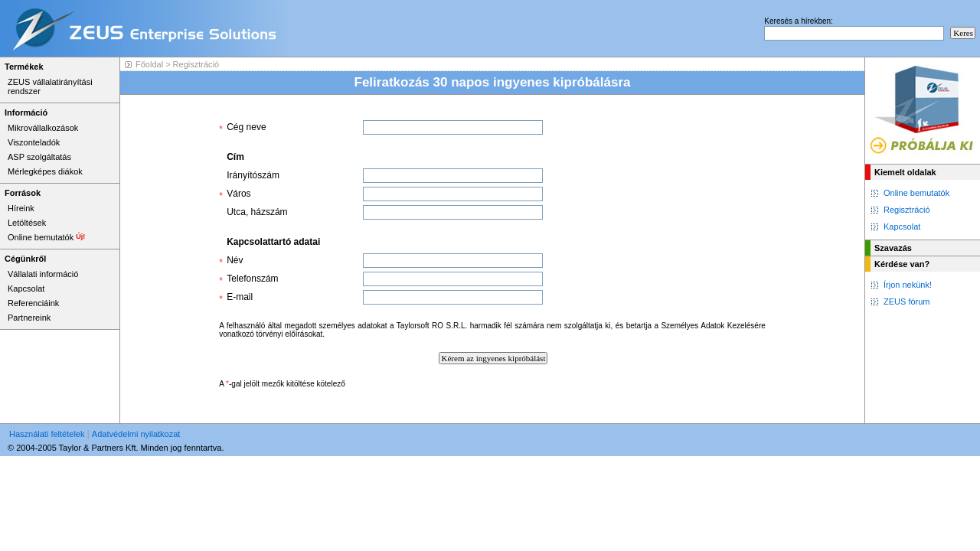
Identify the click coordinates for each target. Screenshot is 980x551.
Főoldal (149, 64)
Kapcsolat (902, 227)
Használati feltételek (47, 434)
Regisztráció (907, 210)
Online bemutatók (916, 193)
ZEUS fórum (907, 302)
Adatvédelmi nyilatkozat (136, 434)
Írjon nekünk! (908, 285)
